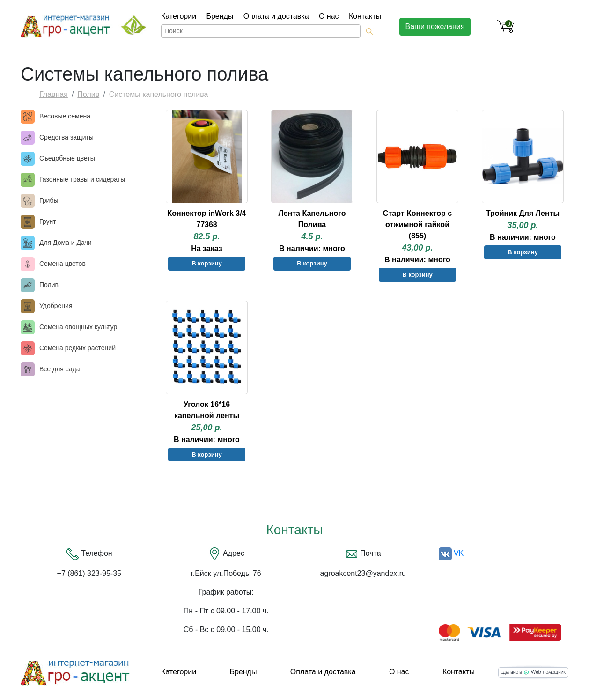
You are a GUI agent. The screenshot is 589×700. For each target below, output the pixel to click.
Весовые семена (65, 116)
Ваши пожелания (435, 26)
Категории (179, 16)
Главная (54, 94)
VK (451, 553)
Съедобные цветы (67, 158)
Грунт (48, 221)
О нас (329, 16)
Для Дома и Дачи (66, 243)
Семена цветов (63, 264)
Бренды (220, 16)
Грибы (49, 200)
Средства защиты (66, 137)
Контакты (365, 16)
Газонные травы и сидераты (82, 179)
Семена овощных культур (78, 327)
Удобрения (56, 306)
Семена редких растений (77, 348)
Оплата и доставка (276, 16)
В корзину (207, 263)
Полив (88, 94)
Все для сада (60, 369)
